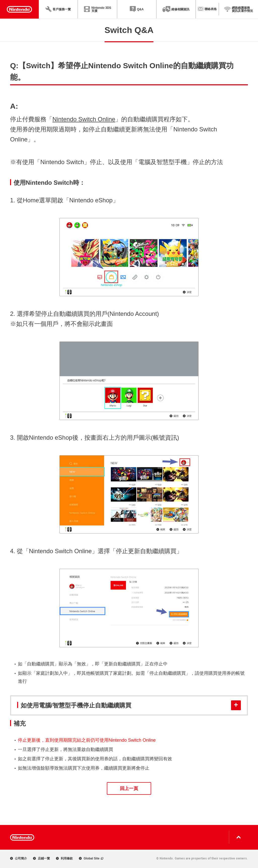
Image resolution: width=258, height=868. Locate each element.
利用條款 (64, 858)
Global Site (91, 858)
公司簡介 (19, 858)
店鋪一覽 (41, 858)
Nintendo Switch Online (84, 119)
